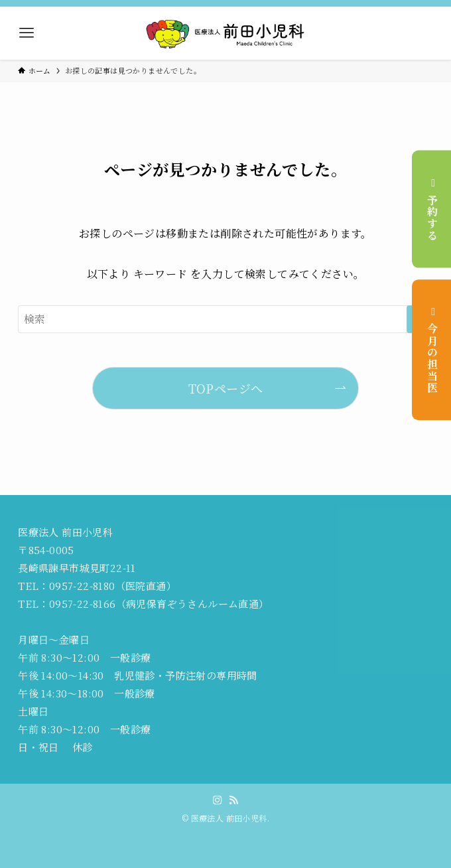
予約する (432, 209)
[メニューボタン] (27, 33)
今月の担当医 (432, 350)
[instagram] (218, 800)
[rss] (233, 800)
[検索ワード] (225, 319)
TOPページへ (226, 388)
